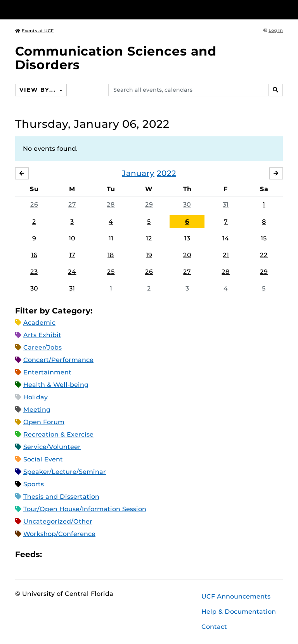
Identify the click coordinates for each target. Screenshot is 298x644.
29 (149, 205)
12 (149, 238)
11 (111, 238)
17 (72, 255)
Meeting (37, 410)
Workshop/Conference (59, 534)
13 (187, 238)
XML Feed (92, 554)
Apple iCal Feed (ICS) (52, 554)
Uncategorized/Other (58, 521)
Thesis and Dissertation (61, 497)
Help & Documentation (239, 612)
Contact (214, 627)
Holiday (36, 397)
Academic (39, 323)
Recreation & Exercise (58, 434)
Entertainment (47, 372)
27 (72, 205)
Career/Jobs (42, 347)
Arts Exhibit (42, 335)
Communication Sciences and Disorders (116, 58)
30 (187, 205)
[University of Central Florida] (67, 10)
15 (264, 238)
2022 (166, 173)
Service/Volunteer (52, 447)
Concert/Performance (58, 360)
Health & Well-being (56, 385)
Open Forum (44, 422)
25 (111, 272)
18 (111, 255)
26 (34, 205)
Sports (34, 484)
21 (226, 255)
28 (111, 205)
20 (187, 255)
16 (34, 255)
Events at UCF (34, 31)
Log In (273, 30)
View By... (38, 90)
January (138, 173)
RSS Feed (78, 554)
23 (34, 272)
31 (226, 205)
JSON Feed (105, 554)
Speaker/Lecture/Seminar (65, 472)
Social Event (43, 459)
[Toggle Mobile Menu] (281, 9)
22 (264, 255)
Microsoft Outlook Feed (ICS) (65, 554)
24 (72, 272)
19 (149, 255)
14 (226, 238)
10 (72, 238)
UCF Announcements (236, 596)
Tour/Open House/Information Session (85, 509)
